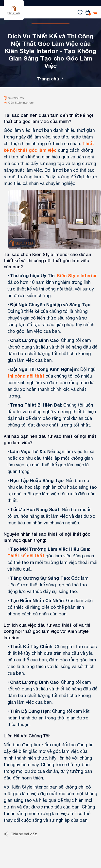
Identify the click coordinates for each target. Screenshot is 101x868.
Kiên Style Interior (77, 275)
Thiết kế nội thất (26, 556)
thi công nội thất (26, 376)
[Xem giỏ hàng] (88, 12)
